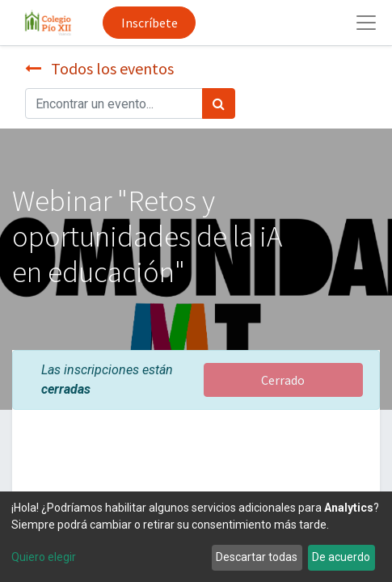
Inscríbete (150, 23)
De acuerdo (341, 557)
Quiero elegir (44, 557)
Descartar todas (257, 557)
